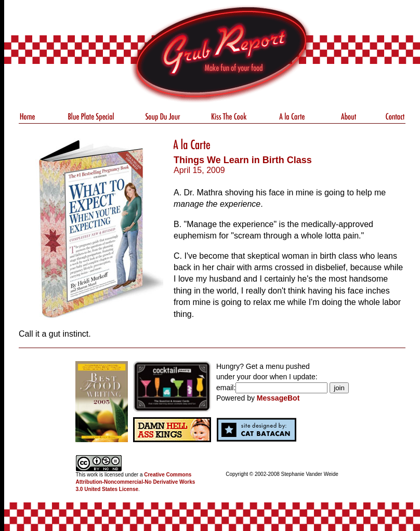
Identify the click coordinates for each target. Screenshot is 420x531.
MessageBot (278, 398)
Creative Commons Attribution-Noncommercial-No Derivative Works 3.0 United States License (136, 482)
